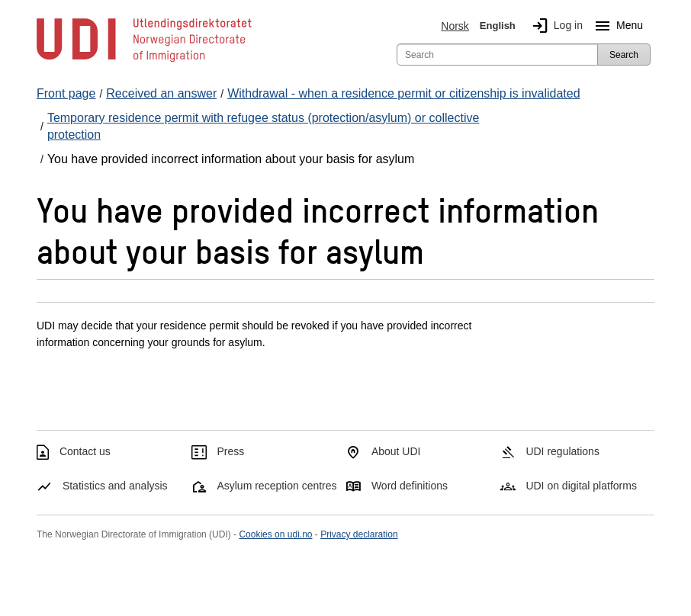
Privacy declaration (359, 534)
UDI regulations (562, 451)
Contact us (85, 451)
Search (624, 55)
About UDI (396, 451)
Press (230, 451)
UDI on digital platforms (581, 486)
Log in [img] (554, 26)
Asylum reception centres (276, 486)
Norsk (455, 26)
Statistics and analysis (115, 486)
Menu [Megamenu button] (616, 26)
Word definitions (410, 486)
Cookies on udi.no (275, 534)
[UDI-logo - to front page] (144, 61)
